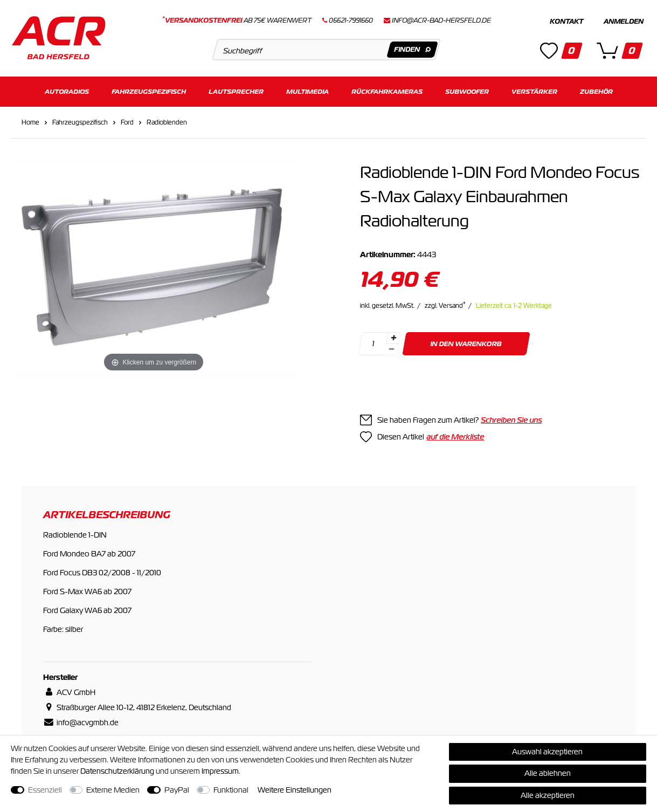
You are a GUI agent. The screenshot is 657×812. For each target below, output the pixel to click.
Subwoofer (467, 90)
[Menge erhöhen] (393, 336)
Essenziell (45, 790)
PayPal (177, 790)
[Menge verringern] (392, 348)
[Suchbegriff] (327, 50)
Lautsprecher (236, 90)
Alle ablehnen (548, 773)
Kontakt (566, 22)
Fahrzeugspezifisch (149, 90)
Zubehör (596, 90)
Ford (127, 121)
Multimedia (307, 90)
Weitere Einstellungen (295, 790)
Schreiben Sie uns (511, 418)
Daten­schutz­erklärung (117, 771)
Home (30, 121)
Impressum (220, 771)
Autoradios (67, 90)
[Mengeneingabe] (374, 342)
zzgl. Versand (445, 304)
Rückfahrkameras (387, 90)
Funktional (231, 790)
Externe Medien (113, 790)
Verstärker (534, 90)
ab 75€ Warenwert (237, 20)
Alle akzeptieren (548, 795)
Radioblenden (167, 121)
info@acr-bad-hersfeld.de (441, 20)
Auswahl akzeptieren (547, 752)
